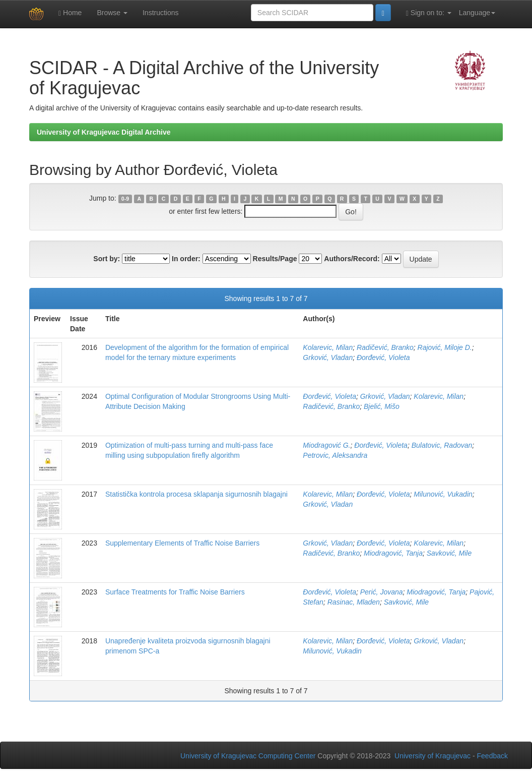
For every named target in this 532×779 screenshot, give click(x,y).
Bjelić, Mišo (382, 406)
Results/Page (275, 259)
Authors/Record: (352, 259)
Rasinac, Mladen (354, 602)
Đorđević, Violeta (383, 357)
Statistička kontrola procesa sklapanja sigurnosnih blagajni (196, 494)
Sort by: (107, 259)
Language (477, 13)
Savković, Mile (449, 553)
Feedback (492, 756)
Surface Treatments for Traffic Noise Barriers (175, 592)
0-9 (125, 199)
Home (70, 13)
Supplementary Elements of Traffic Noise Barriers (182, 543)
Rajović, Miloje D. (445, 347)
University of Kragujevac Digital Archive (104, 132)
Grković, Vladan (328, 357)
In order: (186, 259)
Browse (112, 13)
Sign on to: (429, 13)
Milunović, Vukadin (443, 494)
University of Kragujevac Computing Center (248, 756)
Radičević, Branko (385, 347)
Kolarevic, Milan (328, 347)
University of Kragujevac (433, 756)
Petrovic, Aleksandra (335, 455)
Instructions (161, 13)
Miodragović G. (326, 445)
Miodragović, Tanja (393, 553)
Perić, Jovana (382, 592)
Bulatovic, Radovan (442, 445)
